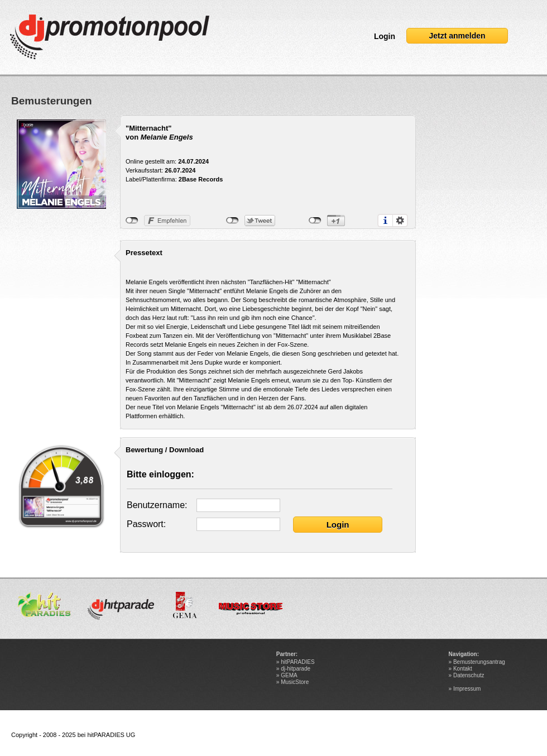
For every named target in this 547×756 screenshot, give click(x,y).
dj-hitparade (296, 669)
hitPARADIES (298, 662)
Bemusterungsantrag (479, 662)
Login (385, 36)
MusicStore (295, 682)
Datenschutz (469, 675)
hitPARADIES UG (111, 735)
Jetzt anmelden (457, 36)
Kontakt (463, 669)
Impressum (467, 689)
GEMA (289, 675)
